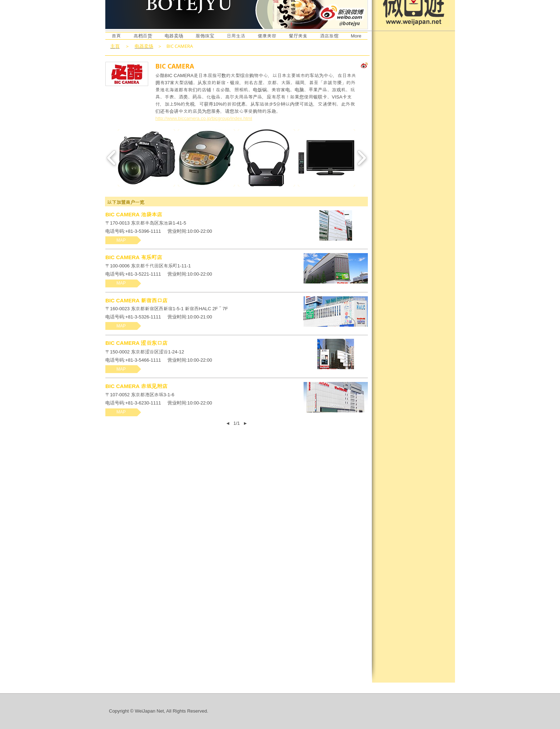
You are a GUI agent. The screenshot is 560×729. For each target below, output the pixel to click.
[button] (146, 158)
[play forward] (362, 158)
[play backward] (112, 158)
